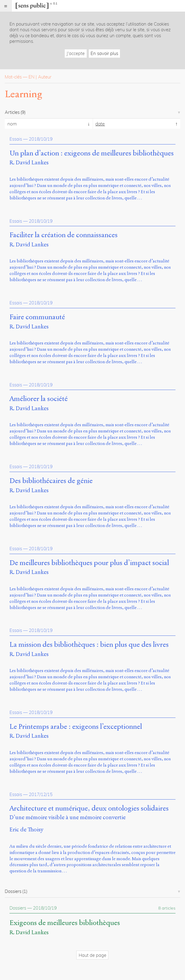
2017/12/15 (41, 794)
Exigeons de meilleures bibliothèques (65, 923)
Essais (16, 139)
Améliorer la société (39, 399)
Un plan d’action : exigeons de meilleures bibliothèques (92, 153)
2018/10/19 (41, 139)
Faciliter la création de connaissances (64, 235)
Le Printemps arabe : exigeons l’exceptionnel (76, 727)
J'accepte (76, 53)
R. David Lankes (29, 162)
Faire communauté (37, 317)
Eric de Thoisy (26, 829)
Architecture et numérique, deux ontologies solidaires (89, 808)
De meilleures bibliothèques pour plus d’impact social (89, 563)
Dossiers (18, 908)
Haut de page (92, 955)
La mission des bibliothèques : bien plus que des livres (89, 645)
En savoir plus (104, 53)
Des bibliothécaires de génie (51, 481)
